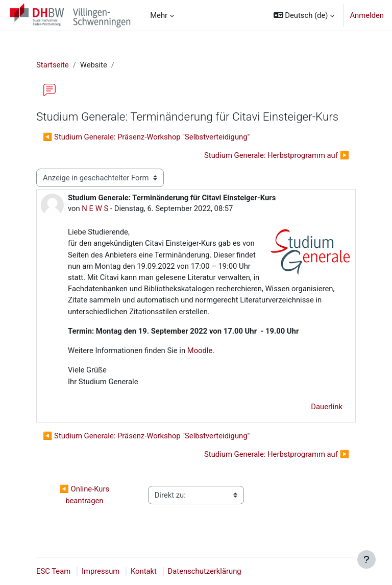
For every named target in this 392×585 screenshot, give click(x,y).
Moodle (199, 350)
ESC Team (53, 571)
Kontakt (144, 571)
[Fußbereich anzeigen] (366, 559)
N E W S (95, 208)
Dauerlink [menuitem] (327, 407)
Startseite (53, 65)
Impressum (101, 571)
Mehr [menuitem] (159, 15)
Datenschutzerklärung (205, 571)
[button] (304, 15)
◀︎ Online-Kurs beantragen (85, 495)
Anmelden (367, 15)
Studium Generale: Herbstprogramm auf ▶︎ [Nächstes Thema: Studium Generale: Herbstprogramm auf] (277, 155)
